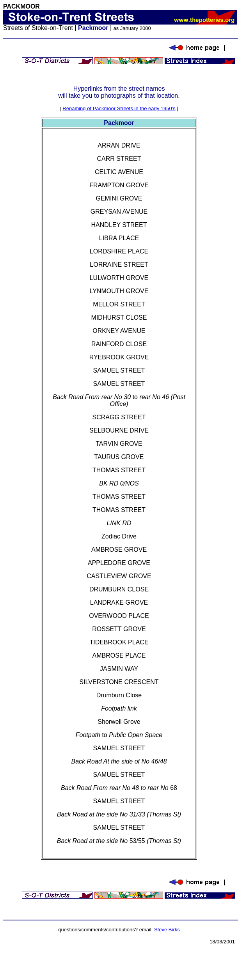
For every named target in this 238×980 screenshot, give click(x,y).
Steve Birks (167, 930)
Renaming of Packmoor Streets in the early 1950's (119, 108)
